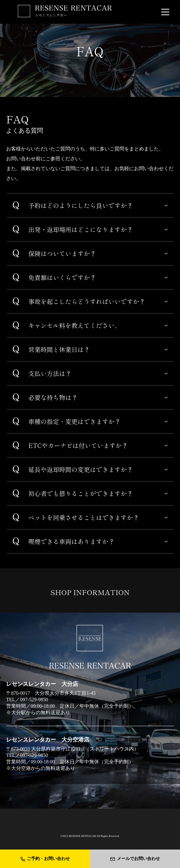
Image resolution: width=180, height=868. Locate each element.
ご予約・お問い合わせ (45, 859)
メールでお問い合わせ (135, 859)
